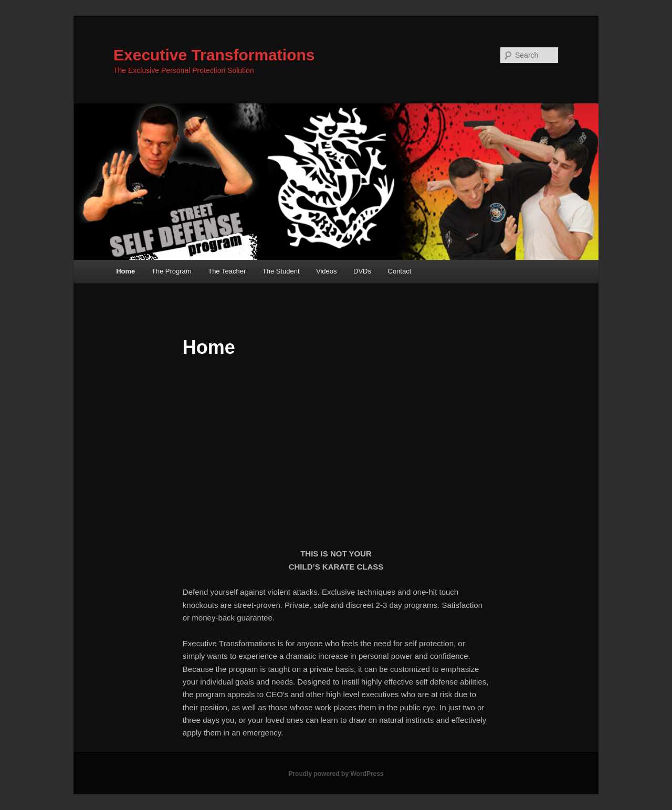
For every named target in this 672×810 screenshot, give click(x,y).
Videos (327, 271)
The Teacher (227, 271)
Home (125, 271)
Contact (400, 271)
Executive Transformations (214, 55)
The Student (281, 271)
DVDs (362, 271)
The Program (172, 271)
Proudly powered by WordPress (336, 774)
